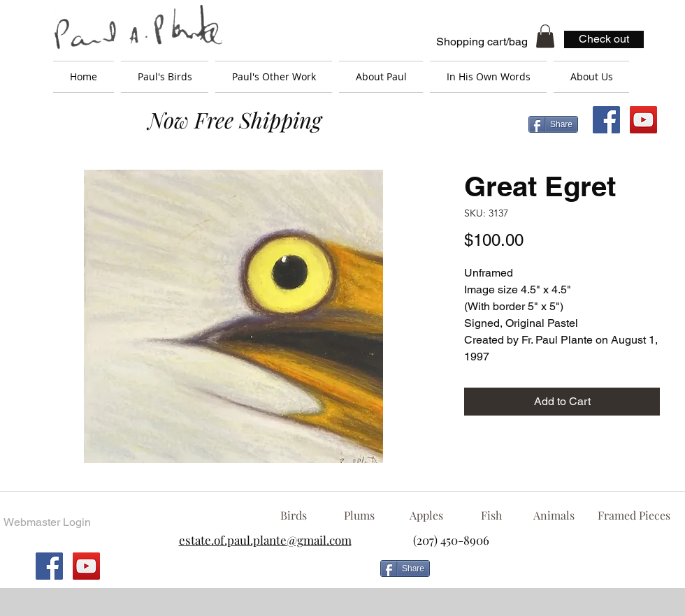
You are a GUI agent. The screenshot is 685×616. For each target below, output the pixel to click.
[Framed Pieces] (634, 515)
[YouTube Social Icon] (643, 120)
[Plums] (359, 515)
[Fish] (491, 515)
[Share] (553, 124)
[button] (545, 36)
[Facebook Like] (549, 574)
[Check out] (604, 39)
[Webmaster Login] (47, 522)
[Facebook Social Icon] (606, 120)
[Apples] (426, 515)
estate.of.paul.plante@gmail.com (265, 540)
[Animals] (554, 515)
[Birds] (293, 515)
